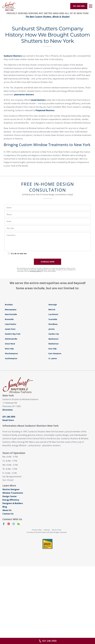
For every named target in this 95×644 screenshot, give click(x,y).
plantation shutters (24, 182)
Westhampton (11, 441)
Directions (8, 497)
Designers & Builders (13, 591)
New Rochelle (11, 402)
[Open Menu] (91, 6)
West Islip (9, 436)
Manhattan (53, 431)
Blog (5, 594)
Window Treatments (13, 581)
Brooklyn (9, 392)
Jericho (52, 417)
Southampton (11, 446)
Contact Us (8, 601)
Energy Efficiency (11, 588)
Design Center (10, 584)
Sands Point (10, 417)
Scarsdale (53, 407)
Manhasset (53, 427)
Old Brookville (11, 427)
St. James (53, 446)
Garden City (54, 422)
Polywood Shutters (45, 198)
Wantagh (53, 392)
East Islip (53, 436)
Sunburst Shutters (13, 144)
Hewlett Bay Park (13, 422)
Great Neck (10, 431)
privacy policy (36, 359)
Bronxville (9, 407)
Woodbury (53, 412)
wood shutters (38, 188)
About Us (7, 598)
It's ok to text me (19, 341)
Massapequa (11, 397)
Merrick (52, 397)
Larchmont (53, 402)
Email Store (8, 508)
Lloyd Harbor (11, 412)
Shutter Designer (11, 577)
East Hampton (55, 441)
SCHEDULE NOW (48, 349)
